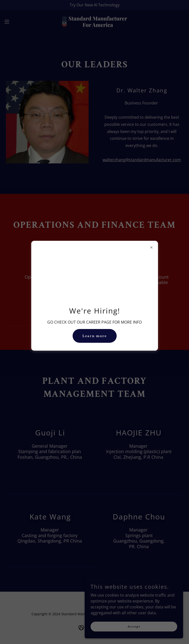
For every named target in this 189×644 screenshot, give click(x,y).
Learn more (95, 336)
